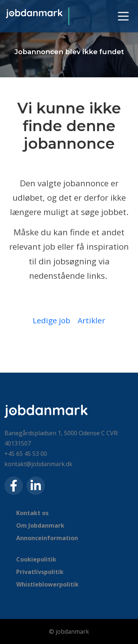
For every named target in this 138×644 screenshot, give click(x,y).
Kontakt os (32, 513)
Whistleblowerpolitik (47, 584)
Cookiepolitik (36, 559)
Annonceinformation (47, 538)
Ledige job (52, 320)
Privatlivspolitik (40, 572)
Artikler (91, 320)
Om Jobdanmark (40, 525)
